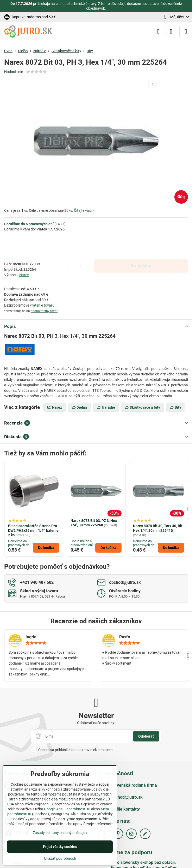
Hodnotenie (14, 72)
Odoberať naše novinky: (96, 723)
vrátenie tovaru (42, 305)
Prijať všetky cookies (60, 847)
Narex (24, 275)
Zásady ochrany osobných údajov (60, 833)
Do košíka (141, 246)
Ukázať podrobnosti (60, 858)
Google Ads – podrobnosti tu (67, 809)
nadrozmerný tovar (44, 311)
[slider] (36, 72)
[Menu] (186, 31)
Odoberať (146, 736)
